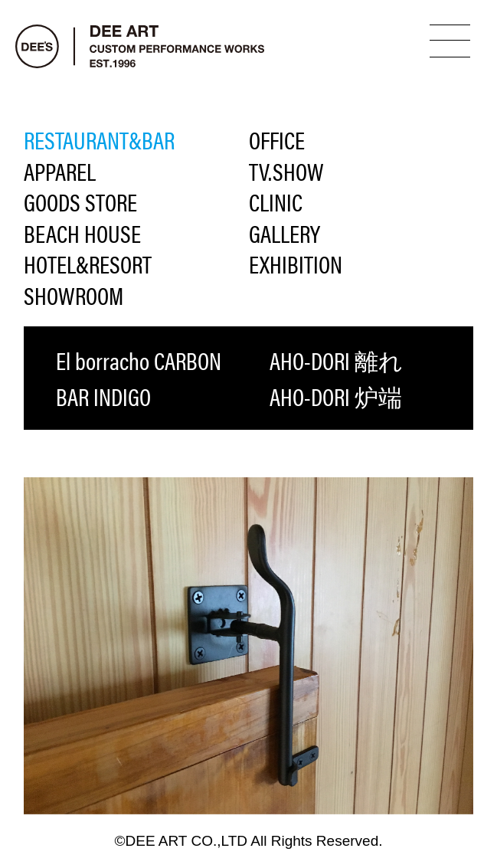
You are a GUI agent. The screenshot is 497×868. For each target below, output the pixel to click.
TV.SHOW (286, 171)
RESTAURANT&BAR (99, 140)
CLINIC (276, 202)
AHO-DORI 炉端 (336, 396)
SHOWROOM (74, 295)
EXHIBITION (296, 264)
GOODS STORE (80, 202)
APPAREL (60, 171)
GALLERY (284, 233)
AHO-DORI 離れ (336, 360)
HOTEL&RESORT (88, 264)
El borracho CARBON (139, 360)
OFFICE (277, 140)
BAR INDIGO (103, 396)
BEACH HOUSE (82, 233)
